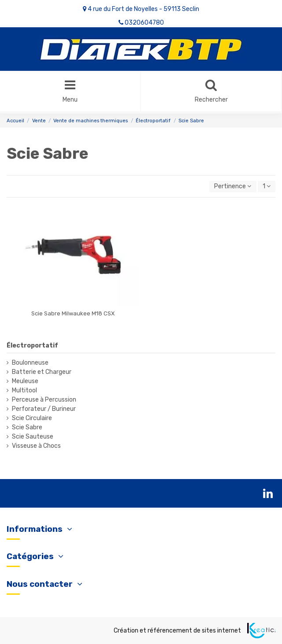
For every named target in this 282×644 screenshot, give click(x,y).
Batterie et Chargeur (42, 372)
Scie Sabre (27, 427)
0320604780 (144, 23)
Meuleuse (25, 381)
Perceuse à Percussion (44, 400)
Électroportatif (32, 346)
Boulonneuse (30, 363)
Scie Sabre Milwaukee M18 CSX (73, 313)
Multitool (24, 390)
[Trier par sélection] (233, 187)
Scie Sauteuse (33, 437)
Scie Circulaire (32, 418)
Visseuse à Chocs (36, 446)
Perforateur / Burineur (44, 409)
